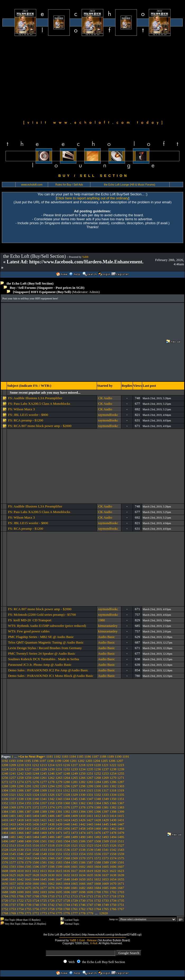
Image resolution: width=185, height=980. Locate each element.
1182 (57, 756)
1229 (43, 769)
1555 (90, 854)
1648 (67, 879)
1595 (28, 867)
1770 (20, 913)
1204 (96, 761)
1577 (12, 862)
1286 (113, 782)
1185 (80, 756)
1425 (74, 820)
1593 (12, 867)
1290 (20, 786)
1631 (59, 875)
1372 (36, 807)
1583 (59, 862)
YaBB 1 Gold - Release (83, 940)
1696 (67, 892)
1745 (74, 905)
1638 (113, 875)
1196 (35, 761)
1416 (5, 820)
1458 (82, 828)
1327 (59, 795)
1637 (105, 875)
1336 (5, 799)
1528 (5, 850)
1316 (98, 790)
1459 (90, 828)
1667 (90, 884)
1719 (121, 896)
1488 (67, 837)
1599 (59, 867)
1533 (43, 850)
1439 (59, 824)
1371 (28, 807)
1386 (20, 812)
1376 (67, 807)
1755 (28, 909)
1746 (82, 905)
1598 (51, 867)
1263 (59, 778)
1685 (105, 888)
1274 (20, 782)
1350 (113, 799)
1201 (73, 761)
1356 (36, 803)
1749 (105, 905)
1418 (20, 820)
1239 (121, 769)
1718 (113, 896)
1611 (28, 871)
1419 (28, 820)
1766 (113, 909)
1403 (28, 816)
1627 (28, 875)
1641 (12, 879)
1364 (98, 803)
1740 (36, 905)
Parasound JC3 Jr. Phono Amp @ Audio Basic (40, 665)
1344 (67, 799)
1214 (51, 765)
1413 (105, 816)
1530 (20, 850)
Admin (94, 292)
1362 (82, 803)
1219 (90, 765)
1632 (67, 875)
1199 (58, 761)
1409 (74, 816)
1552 (67, 854)
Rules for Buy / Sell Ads (69, 185)
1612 (36, 871)
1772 (36, 913)
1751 (121, 905)
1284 (98, 782)
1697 (74, 892)
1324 (36, 795)
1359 (59, 803)
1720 (5, 900)
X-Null (94, 943)
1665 (74, 884)
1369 (12, 807)
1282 (82, 782)
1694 (51, 892)
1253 (105, 773)
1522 (82, 845)
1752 (5, 909)
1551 (59, 854)
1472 (67, 833)
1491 (90, 837)
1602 (82, 867)
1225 (12, 769)
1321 (12, 795)
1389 (43, 812)
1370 (20, 807)
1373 (43, 807)
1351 (121, 799)
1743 (59, 905)
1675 (28, 888)
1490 (82, 837)
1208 (5, 765)
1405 (43, 816)
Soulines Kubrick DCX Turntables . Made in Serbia (43, 659)
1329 (74, 795)
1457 (74, 828)
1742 (51, 905)
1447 (121, 824)
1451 (28, 828)
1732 (98, 900)
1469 (43, 833)
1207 (120, 761)
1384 (5, 812)
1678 (51, 888)
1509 (105, 841)
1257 (12, 778)
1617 (74, 871)
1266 (82, 778)
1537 (74, 850)
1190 (118, 756)
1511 (121, 841)
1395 (90, 812)
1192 (5, 761)
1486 (51, 837)
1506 (82, 841)
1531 (28, 850)
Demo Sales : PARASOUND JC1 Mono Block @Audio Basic (51, 676)
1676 (36, 888)
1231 (59, 769)
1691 (28, 892)
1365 (105, 803)
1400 (5, 816)
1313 (74, 790)
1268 (98, 778)
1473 (74, 833)
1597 (43, 867)
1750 (113, 905)
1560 (5, 858)
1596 (36, 867)
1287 (121, 782)
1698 (82, 892)
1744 (67, 905)
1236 (98, 769)
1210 (20, 765)
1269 (105, 778)
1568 (67, 858)
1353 (12, 803)
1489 (74, 837)
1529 (12, 850)
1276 (36, 782)
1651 (90, 879)
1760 (67, 909)
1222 (113, 765)
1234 (82, 769)
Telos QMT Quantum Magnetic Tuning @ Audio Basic (46, 642)
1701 (105, 892)
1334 (113, 795)
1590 (113, 862)
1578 (20, 862)
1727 (59, 900)
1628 (36, 875)
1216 (67, 765)
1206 (112, 761)
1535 (59, 850)
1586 (82, 862)
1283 (90, 782)
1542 (113, 850)
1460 (98, 828)
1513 (12, 845)
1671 (121, 884)
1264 (67, 778)
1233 (74, 769)
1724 (36, 900)
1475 (90, 833)
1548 (36, 854)
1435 (28, 824)
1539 (90, 850)
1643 (28, 879)
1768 (5, 913)
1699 (90, 892)
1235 (90, 769)
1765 (105, 909)
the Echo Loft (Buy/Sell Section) (30, 283)
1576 (5, 862)
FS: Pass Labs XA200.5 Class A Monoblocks (39, 404)
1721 (12, 900)
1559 (121, 854)
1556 (98, 854)
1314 (82, 790)
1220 (98, 765)
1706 (20, 896)
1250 (82, 773)
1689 (12, 892)
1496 (5, 841)
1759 (59, 909)
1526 (113, 845)
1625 (12, 875)
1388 (36, 812)
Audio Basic (106, 637)
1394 (82, 812)
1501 (43, 841)
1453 (43, 828)
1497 (12, 841)
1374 (51, 807)
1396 (98, 812)
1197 (43, 761)
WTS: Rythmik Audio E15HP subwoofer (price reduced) (47, 626)
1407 (59, 816)
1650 (82, 879)
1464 (5, 833)
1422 (51, 820)
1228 (36, 769)
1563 (28, 858)
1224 (5, 769)
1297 (74, 786)
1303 (121, 786)
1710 (51, 896)
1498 (20, 841)
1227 (28, 769)
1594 (20, 867)
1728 (67, 900)
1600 (67, 867)
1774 (51, 913)
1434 (20, 824)
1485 (43, 837)
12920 (104, 913)
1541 (105, 850)
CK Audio (105, 398)
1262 (51, 778)
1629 (43, 875)
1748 (98, 905)
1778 (82, 913)
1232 (67, 769)
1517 (43, 845)
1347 (90, 799)
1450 (20, 828)
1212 (36, 765)
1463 (121, 828)
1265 (74, 778)
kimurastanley (108, 626)
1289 (12, 786)
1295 (59, 786)
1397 (105, 812)
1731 (90, 900)
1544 (5, 854)
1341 (43, 799)
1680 (67, 888)
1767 (121, 909)
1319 (121, 790)
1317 (105, 790)
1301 (105, 786)
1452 (36, 828)
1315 (90, 790)
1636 (98, 875)
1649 (74, 879)
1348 (98, 799)
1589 (105, 862)
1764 (98, 909)
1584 (67, 862)
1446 (113, 824)
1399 (121, 812)
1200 (66, 761)
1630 (51, 875)
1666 (82, 884)
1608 (5, 871)
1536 (67, 850)
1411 (90, 816)
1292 (36, 786)
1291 (28, 786)
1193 (12, 761)
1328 (67, 795)
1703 (121, 892)
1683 (90, 888)
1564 (36, 858)
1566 (51, 858)
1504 (67, 841)
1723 (28, 900)
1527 (121, 845)
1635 (90, 875)
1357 (43, 803)
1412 (98, 816)
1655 (121, 879)
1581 (43, 862)
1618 (82, 871)
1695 (59, 892)
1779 (90, 913)
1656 (5, 884)
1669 (105, 884)
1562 (20, 858)
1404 (36, 816)
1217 (74, 765)
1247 (59, 773)
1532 (36, 850)
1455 (59, 828)
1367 (121, 803)
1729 (74, 900)
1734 (113, 900)
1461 (105, 828)
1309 (43, 790)
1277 (43, 782)
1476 (98, 833)
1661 (43, 884)
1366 (113, 803)
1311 (59, 790)
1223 (121, 765)
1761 (74, 909)
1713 (74, 896)
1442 (82, 824)
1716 (98, 896)
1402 (20, 816)
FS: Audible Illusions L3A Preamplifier (35, 398)
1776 (67, 913)
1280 (67, 782)
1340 (36, 799)
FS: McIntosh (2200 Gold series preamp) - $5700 (42, 615)
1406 (51, 816)
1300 (98, 786)
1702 (113, 892)
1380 (98, 807)
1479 (121, 833)
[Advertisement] (92, 77)
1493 (105, 837)
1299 (90, 786)
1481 (12, 837)
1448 (5, 828)
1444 (98, 824)
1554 (82, 854)
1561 (12, 858)
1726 (51, 900)
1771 (28, 913)
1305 (12, 790)
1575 (121, 858)
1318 (113, 790)
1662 (51, 884)
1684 (98, 888)
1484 (36, 837)
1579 (28, 862)
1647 (59, 879)
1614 (51, 871)
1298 (82, 786)
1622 (113, 871)
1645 (43, 879)
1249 (74, 773)
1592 (5, 867)
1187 (95, 756)
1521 (74, 845)
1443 (90, 824)
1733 (105, 900)
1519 (59, 845)
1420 (36, 820)
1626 (20, 875)
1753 (12, 909)
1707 (28, 896)
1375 (59, 807)
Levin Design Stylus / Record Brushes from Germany (45, 648)
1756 (36, 909)
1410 (82, 816)
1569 (74, 858)
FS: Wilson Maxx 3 (21, 409)
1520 (67, 845)
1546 (20, 854)
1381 (105, 807)
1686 (113, 888)
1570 (82, 858)
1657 (12, 884)
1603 (90, 867)
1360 (67, 803)
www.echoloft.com (32, 185)
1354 (20, 803)
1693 (43, 892)
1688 (5, 892)
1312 (67, 790)
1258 (20, 778)
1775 (59, 913)
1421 (43, 820)
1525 (105, 845)
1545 (12, 854)
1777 (74, 913)
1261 (43, 778)
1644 (36, 879)
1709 (43, 896)
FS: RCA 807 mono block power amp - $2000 (40, 426)
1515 (28, 845)
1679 (59, 888)
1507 (90, 841)
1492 (98, 837)
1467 (28, 833)
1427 (90, 820)
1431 (121, 820)
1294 (51, 786)
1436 (36, 824)
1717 (105, 896)
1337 (12, 799)
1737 (12, 905)
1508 (98, 841)
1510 (113, 841)
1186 (88, 756)
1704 (5, 896)
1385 (12, 812)
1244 (36, 773)
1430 (113, 820)
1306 (20, 790)
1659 (28, 884)
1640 (5, 879)
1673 (12, 888)
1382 (113, 807)
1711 (59, 896)
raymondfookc (108, 415)
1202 (81, 761)
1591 (121, 862)
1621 (105, 871)
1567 (59, 858)
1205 (104, 761)
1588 (98, 862)
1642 (20, 879)
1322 (20, 795)
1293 (43, 786)
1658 (20, 884)
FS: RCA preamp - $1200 (26, 420)
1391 (59, 812)
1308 (36, 790)
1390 (51, 812)
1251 (90, 773)
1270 (113, 778)
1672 (5, 888)
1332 (98, 795)
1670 (113, 884)
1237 (105, 769)
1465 (12, 833)
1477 (105, 833)
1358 (51, 803)
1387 (28, 812)
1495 (121, 837)
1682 (82, 888)
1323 (28, 795)
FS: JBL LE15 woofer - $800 (28, 415)
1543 (121, 850)
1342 (51, 799)
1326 (51, 795)
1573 (105, 858)
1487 (59, 837)
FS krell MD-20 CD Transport (30, 620)
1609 (12, 871)
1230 (51, 769)
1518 (51, 845)
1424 (67, 820)
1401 (12, 816)
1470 (51, 833)
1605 (105, 867)
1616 (67, 871)
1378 (82, 807)
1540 (98, 850)
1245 (43, 773)
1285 (105, 782)
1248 (67, 773)
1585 (74, 862)
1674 (20, 888)
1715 (90, 896)
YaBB (85, 257)
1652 (98, 879)
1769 (12, 913)
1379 (90, 807)
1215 (59, 765)
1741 (43, 905)
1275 (28, 782)
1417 (12, 820)
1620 (98, 871)
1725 (43, 900)
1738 (20, 905)
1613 (43, 871)
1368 (5, 807)
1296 (67, 786)
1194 (20, 761)
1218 (82, 765)
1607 (121, 867)
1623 (121, 871)
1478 (113, 833)
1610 (20, 871)
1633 (74, 875)
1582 (51, 862)
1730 (82, 900)
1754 (20, 909)
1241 (12, 773)
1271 (121, 778)
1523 (90, 845)
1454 (51, 828)
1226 (20, 769)
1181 (50, 756)
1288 (5, 786)
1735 (121, 900)
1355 (28, 803)
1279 (59, 782)
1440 (67, 824)
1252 (98, 773)
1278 (51, 782)
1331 (90, 795)
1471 (59, 833)
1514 (20, 845)
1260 (36, 778)
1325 (43, 795)
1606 (113, 867)
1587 (90, 862)
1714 (82, 896)
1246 (51, 773)
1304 (5, 790)
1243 (28, 773)
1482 (20, 837)
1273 (12, 782)
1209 (12, 765)
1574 (113, 858)
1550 (51, 854)
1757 (43, 909)
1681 (74, 888)
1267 (90, 778)
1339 (28, 799)
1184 (72, 756)
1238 (113, 769)
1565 (43, 858)
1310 (51, 790)
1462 (113, 828)
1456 (67, 828)
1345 (74, 799)
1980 (101, 620)
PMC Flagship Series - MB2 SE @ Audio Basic (41, 637)
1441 (74, 824)
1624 (5, 875)
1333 (105, 795)
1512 (5, 845)
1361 (74, 803)
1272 (5, 782)
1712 (67, 896)
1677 (43, 888)
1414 (113, 816)
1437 (43, 824)
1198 (50, 761)
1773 (43, 913)
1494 (113, 837)
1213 (43, 765)
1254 (113, 773)
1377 (74, 807)
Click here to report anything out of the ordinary (93, 198)
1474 (82, 833)
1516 (36, 845)
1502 (51, 841)
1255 (121, 773)
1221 (105, 765)
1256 (5, 778)
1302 (113, 786)
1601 (74, 867)
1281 (74, 782)
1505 (74, 841)
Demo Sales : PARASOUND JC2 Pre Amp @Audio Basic (48, 670)
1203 (89, 761)
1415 (121, 816)
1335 (121, 795)
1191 (126, 756)
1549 (43, 854)
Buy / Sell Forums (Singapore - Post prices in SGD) (47, 288)
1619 (90, 871)
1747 (90, 905)
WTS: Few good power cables (29, 631)
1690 (20, 892)
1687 (121, 888)
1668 (98, 884)
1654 (113, 879)
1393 (74, 812)
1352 (5, 803)
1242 (20, 773)
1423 (59, 820)
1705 (12, 896)
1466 (20, 833)
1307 (28, 790)
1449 (12, 828)
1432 (5, 824)
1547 (28, 854)
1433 (12, 824)
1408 (67, 816)
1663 (59, 884)
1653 (105, 879)
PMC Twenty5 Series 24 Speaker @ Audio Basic (42, 653)
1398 (113, 812)
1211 (28, 765)
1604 (98, 867)
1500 (36, 841)
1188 (103, 756)
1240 (5, 773)
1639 (121, 875)
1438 (51, 824)
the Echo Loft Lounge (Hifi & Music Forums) (129, 185)
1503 (59, 841)
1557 (105, 854)
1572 (98, 858)
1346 (82, 799)
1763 (90, 909)
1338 (20, 799)
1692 (36, 892)
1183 (65, 756)
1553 (74, 854)
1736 (5, 905)
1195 (27, 761)
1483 (28, 837)
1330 (82, 795)
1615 (59, 871)
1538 (82, 850)
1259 (28, 778)
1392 (67, 812)
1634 (82, 875)
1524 (98, 845)
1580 (36, 862)
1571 (90, 858)
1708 (36, 896)
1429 (105, 820)
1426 (82, 820)
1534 (51, 850)
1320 (5, 795)
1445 (105, 824)
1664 (67, 884)
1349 (105, 799)
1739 (28, 905)
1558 (113, 854)
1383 (121, 807)
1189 (110, 756)
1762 (82, 909)
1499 (28, 841)
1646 (51, 879)
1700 (98, 892)
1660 (36, 884)
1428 (98, 820)
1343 (59, 799)
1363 (90, 803)
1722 (20, 900)
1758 (51, 909)
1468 (36, 833)
